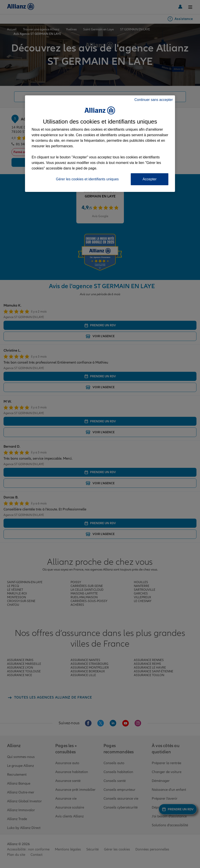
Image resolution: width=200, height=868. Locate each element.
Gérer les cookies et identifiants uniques (87, 179)
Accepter (149, 179)
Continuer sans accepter (154, 100)
